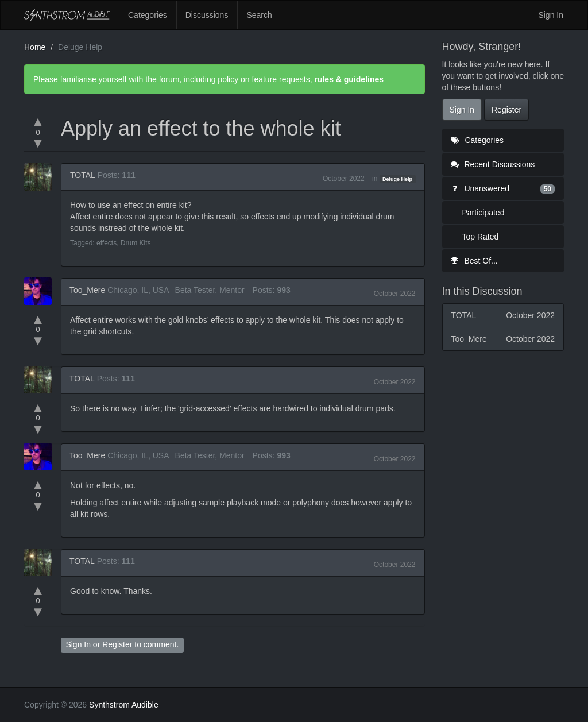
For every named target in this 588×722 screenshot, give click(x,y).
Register (117, 644)
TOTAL (83, 175)
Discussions (207, 15)
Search (259, 15)
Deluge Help (397, 179)
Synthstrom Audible (67, 15)
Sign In (551, 15)
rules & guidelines (349, 79)
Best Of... (474, 261)
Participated (483, 213)
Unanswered (503, 188)
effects (107, 243)
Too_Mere (87, 290)
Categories (148, 15)
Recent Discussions (493, 164)
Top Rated (481, 237)
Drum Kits (136, 243)
